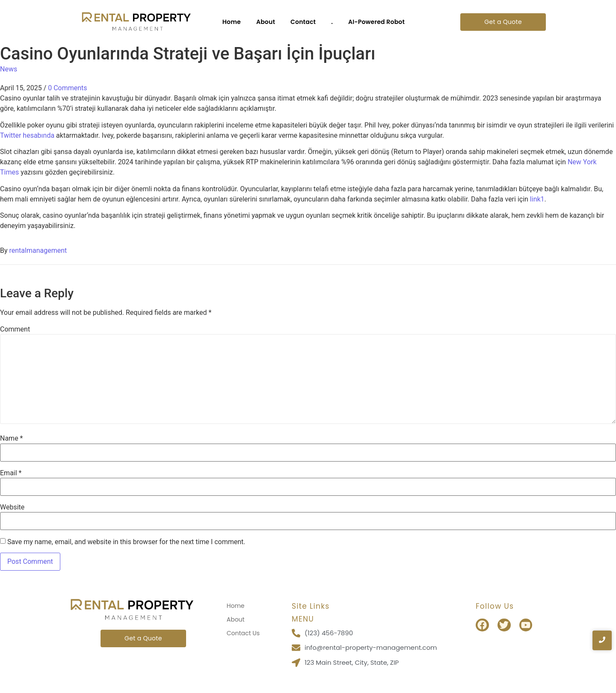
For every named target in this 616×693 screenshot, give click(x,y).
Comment (15, 329)
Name (12, 438)
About (266, 22)
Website (12, 507)
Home (232, 22)
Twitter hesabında (27, 135)
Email (11, 473)
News (9, 69)
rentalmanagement (38, 250)
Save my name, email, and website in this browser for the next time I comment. (126, 542)
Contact (303, 22)
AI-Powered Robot (376, 22)
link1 (537, 199)
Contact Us (243, 633)
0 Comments (67, 88)
